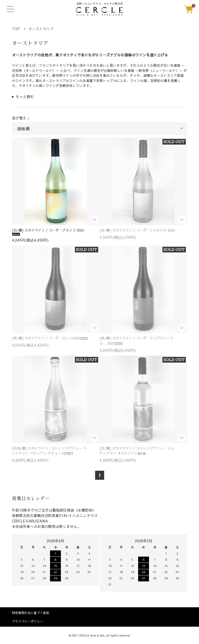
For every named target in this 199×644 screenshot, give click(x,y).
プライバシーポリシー (27, 621)
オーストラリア (41, 29)
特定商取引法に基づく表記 (31, 613)
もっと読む (25, 96)
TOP (16, 29)
